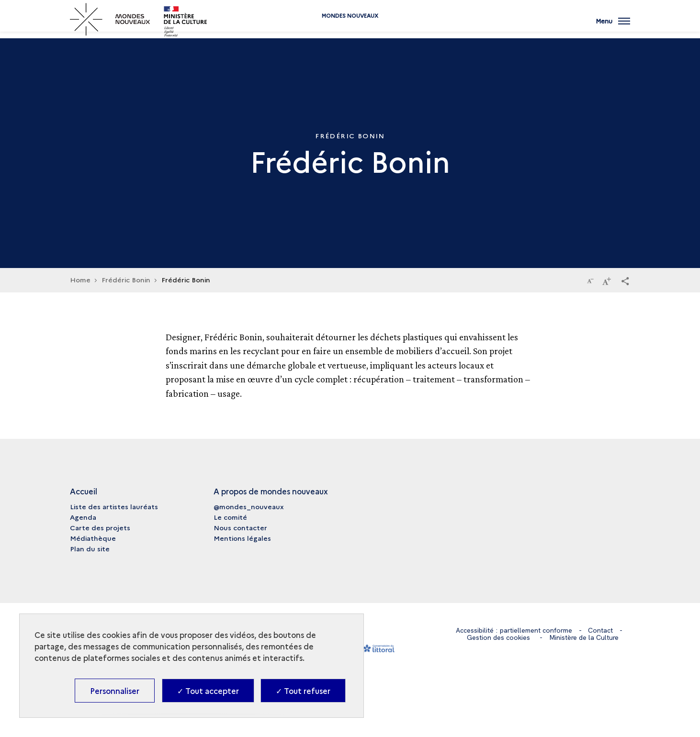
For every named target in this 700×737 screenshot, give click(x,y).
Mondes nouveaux (350, 30)
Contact (600, 630)
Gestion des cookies (498, 637)
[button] (625, 280)
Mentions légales (242, 538)
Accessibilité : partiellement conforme (514, 630)
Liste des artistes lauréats (114, 506)
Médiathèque (93, 538)
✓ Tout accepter (208, 691)
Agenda (83, 517)
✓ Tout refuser (303, 691)
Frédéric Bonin (126, 279)
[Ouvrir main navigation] (613, 26)
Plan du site (90, 548)
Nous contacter (240, 527)
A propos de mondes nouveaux (271, 491)
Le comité (230, 517)
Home (80, 279)
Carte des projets (100, 527)
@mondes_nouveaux (249, 506)
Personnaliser (115, 691)
